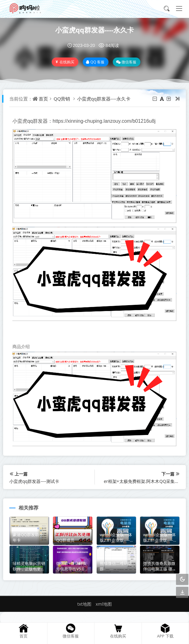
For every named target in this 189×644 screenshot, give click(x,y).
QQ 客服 (95, 62)
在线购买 (65, 62)
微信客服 (126, 62)
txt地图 (84, 604)
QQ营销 (62, 99)
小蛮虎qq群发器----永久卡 (94, 30)
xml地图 (104, 604)
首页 (43, 99)
